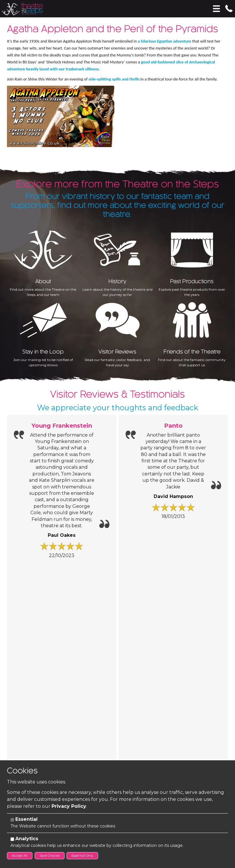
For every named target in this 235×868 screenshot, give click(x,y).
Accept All (20, 856)
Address (15, 725)
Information (35, 586)
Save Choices (50, 856)
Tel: (10, 706)
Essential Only (82, 856)
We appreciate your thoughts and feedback (118, 399)
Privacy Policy (69, 806)
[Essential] (12, 820)
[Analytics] (12, 839)
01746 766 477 (33, 706)
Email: (13, 716)
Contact (25, 689)
